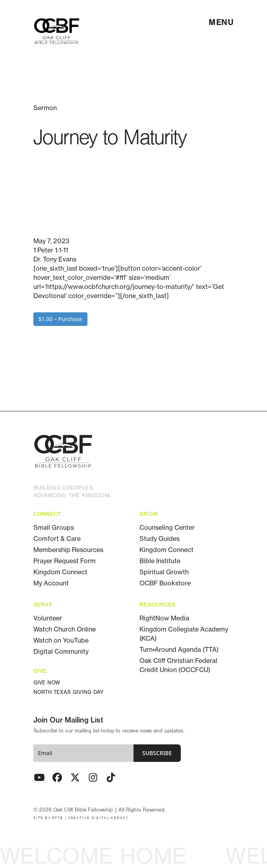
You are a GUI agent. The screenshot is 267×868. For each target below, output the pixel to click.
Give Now (47, 683)
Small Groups (54, 527)
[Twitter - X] (75, 777)
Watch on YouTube (61, 640)
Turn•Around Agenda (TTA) (179, 649)
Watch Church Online (65, 629)
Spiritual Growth (164, 572)
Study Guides (160, 539)
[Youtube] (39, 777)
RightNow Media (164, 618)
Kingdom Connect (60, 572)
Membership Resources (68, 550)
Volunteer (48, 618)
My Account (51, 583)
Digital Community (61, 651)
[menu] (221, 22)
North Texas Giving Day (69, 693)
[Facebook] (57, 777)
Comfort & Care (57, 539)
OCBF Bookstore (165, 583)
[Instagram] (93, 777)
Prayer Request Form (65, 561)
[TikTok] (111, 777)
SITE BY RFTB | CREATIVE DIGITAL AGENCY (81, 818)
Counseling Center (167, 527)
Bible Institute (160, 561)
